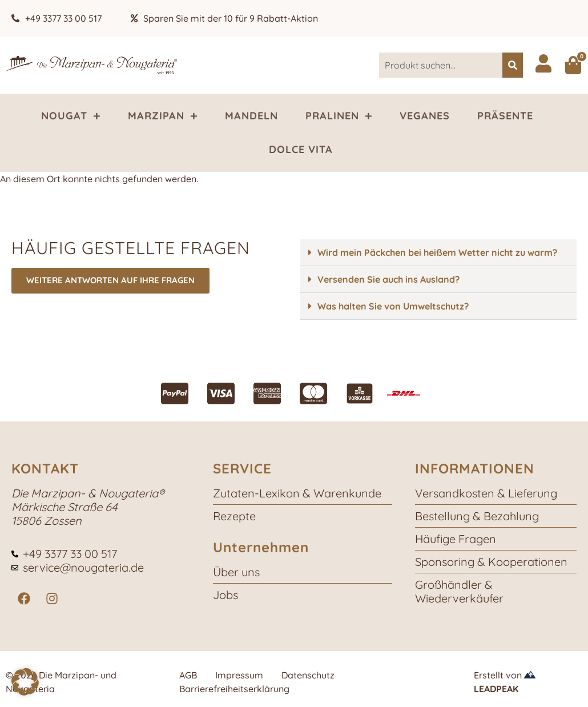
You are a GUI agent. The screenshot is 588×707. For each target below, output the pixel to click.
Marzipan (163, 116)
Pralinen (339, 116)
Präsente (505, 116)
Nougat (71, 116)
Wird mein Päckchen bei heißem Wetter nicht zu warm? (437, 252)
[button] (438, 253)
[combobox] (441, 65)
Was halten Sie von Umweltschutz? (393, 306)
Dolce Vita (301, 149)
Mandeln (251, 116)
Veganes (425, 116)
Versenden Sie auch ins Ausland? (388, 279)
